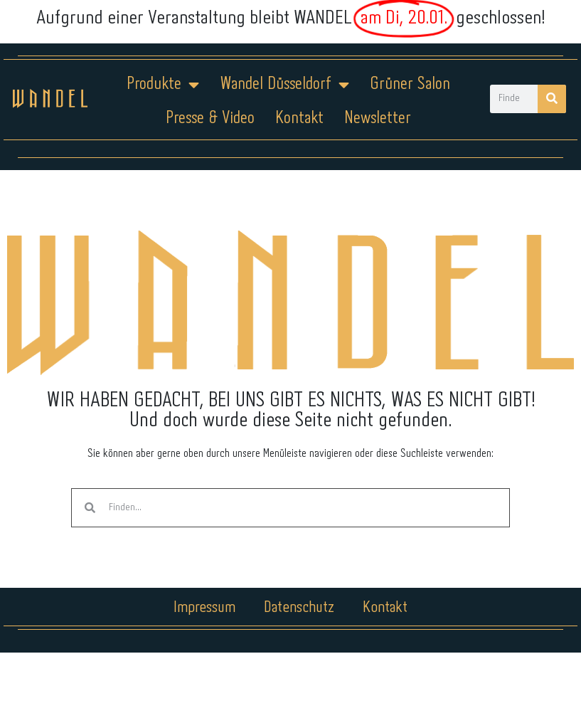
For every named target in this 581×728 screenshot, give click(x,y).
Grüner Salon (410, 84)
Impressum (204, 608)
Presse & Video (210, 118)
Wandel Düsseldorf (284, 85)
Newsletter (378, 118)
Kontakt (299, 118)
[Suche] (552, 99)
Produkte (163, 85)
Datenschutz (299, 608)
